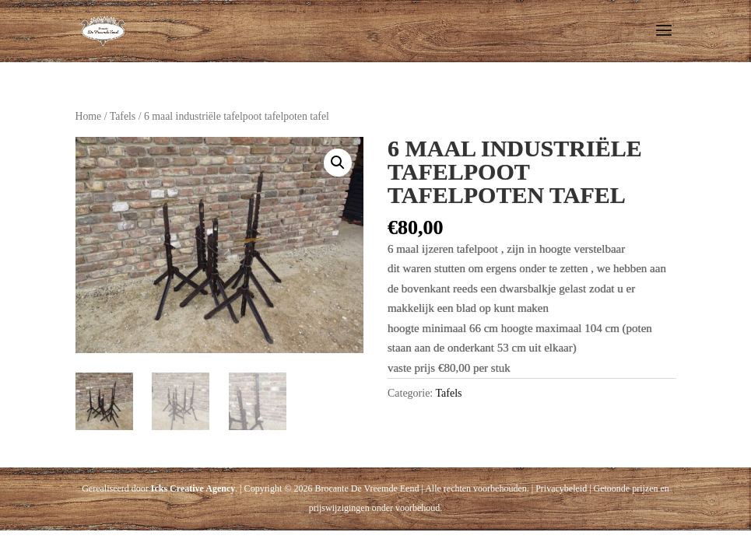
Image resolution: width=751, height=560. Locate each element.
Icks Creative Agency (193, 488)
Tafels (123, 116)
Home (89, 116)
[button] (338, 163)
